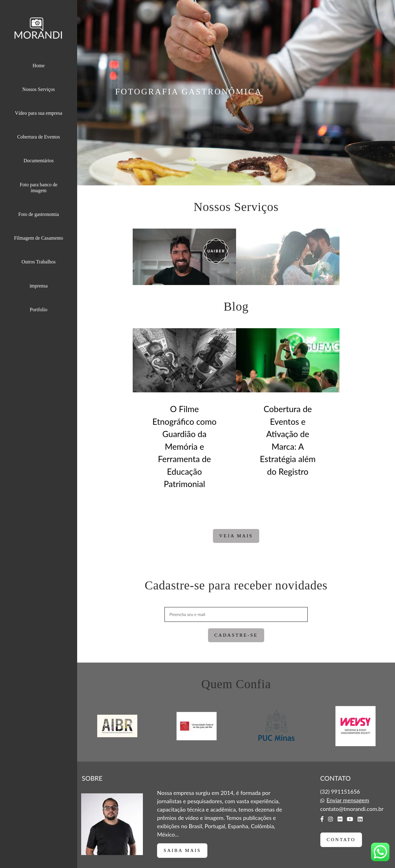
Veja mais (236, 536)
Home (38, 66)
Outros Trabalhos (39, 262)
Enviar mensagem (348, 800)
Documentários (39, 161)
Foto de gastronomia (39, 214)
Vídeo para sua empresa (38, 113)
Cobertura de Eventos (39, 137)
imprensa (39, 286)
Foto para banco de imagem (39, 188)
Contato (341, 840)
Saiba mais (182, 850)
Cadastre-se (236, 635)
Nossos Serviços (38, 89)
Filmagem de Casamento (38, 238)
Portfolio (39, 310)
